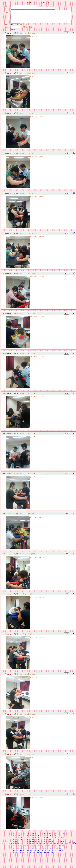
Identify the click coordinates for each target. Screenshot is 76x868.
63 (30, 842)
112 (25, 848)
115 (35, 848)
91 (58, 844)
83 (36, 844)
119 (49, 848)
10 (33, 836)
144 (36, 851)
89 (53, 844)
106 (55, 846)
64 (33, 842)
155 (24, 853)
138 (14, 851)
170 (27, 855)
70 (50, 842)
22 (16, 838)
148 (50, 851)
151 (60, 851)
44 (27, 840)
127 (27, 850)
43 (25, 840)
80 (27, 844)
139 (18, 851)
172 (34, 855)
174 (41, 855)
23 (19, 838)
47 (36, 840)
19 (58, 836)
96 (22, 846)
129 (34, 850)
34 (50, 838)
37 (58, 838)
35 (53, 838)
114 (32, 848)
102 (40, 846)
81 (30, 844)
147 (46, 851)
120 (53, 848)
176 (48, 855)
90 (56, 844)
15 (47, 836)
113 (28, 848)
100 (33, 846)
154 (21, 853)
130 (38, 850)
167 (16, 855)
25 (25, 838)
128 (31, 850)
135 (55, 850)
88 (50, 844)
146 (43, 851)
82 (33, 844)
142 (28, 851)
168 (20, 855)
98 (27, 846)
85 (41, 844)
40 (16, 840)
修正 (74, 35)
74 (61, 842)
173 (38, 855)
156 (28, 853)
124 (16, 850)
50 (44, 840)
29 (36, 838)
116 (39, 848)
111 (21, 848)
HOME (4, 2)
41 (19, 840)
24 (22, 838)
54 (56, 840)
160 (42, 853)
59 (19, 842)
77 (19, 844)
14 (44, 836)
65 (36, 842)
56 (61, 840)
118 (46, 848)
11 (36, 836)
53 (53, 840)
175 (45, 855)
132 (45, 850)
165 (60, 853)
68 (44, 842)
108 (62, 846)
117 (42, 848)
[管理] (74, 846)
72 (56, 842)
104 (47, 846)
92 (61, 844)
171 (31, 855)
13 (41, 836)
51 (47, 840)
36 (56, 838)
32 (44, 838)
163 (52, 853)
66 (39, 842)
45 (30, 840)
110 (18, 848)
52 (50, 840)
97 (25, 846)
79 (25, 844)
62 (27, 842)
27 (30, 838)
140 (21, 851)
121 (56, 848)
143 (32, 851)
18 (55, 836)
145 (39, 851)
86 (44, 844)
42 (22, 840)
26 (27, 838)
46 (33, 840)
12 (38, 836)
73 (58, 842)
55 (58, 840)
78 (22, 844)
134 (52, 850)
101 (37, 846)
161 (45, 853)
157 (31, 853)
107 (58, 846)
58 (16, 842)
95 (19, 846)
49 (41, 840)
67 (41, 842)
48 (39, 840)
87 (47, 844)
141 (25, 851)
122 (60, 848)
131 (41, 850)
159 (38, 853)
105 (51, 846)
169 (24, 855)
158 (35, 853)
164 (56, 853)
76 (16, 844)
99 (30, 846)
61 (25, 842)
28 (33, 838)
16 (50, 836)
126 (24, 850)
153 (17, 853)
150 (57, 851)
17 (53, 836)
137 (62, 850)
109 (14, 848)
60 (22, 842)
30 (39, 838)
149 (53, 851)
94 (16, 846)
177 (52, 855)
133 (48, 850)
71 (53, 842)
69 (47, 842)
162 (49, 853)
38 (61, 838)
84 (39, 844)
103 (44, 846)
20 (61, 836)
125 (20, 850)
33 (47, 838)
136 (59, 850)
